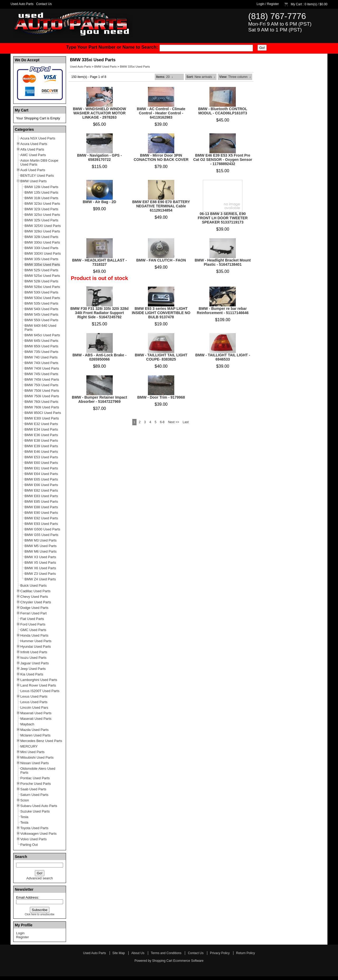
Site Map (119, 953)
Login (260, 4)
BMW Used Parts (105, 67)
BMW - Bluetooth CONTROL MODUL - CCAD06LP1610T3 (223, 111)
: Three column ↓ (235, 77)
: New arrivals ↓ (201, 77)
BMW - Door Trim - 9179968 (161, 397)
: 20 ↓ (165, 77)
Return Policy (245, 953)
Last (186, 422)
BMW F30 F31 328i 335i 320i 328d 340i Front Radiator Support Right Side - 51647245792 (100, 313)
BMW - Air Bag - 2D (99, 202)
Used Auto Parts (22, 4)
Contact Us (44, 4)
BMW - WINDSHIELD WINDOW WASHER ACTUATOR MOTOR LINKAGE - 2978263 (99, 113)
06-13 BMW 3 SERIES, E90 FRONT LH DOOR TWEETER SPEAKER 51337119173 (223, 218)
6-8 (162, 422)
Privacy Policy (220, 953)
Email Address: (28, 897)
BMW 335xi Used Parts (135, 67)
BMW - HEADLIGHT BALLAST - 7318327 (99, 262)
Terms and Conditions (166, 953)
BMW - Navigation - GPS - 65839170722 (100, 157)
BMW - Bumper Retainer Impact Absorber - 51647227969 (99, 399)
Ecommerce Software (188, 961)
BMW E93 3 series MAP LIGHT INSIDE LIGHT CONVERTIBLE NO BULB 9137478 (161, 313)
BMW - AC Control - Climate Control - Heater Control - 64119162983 (161, 113)
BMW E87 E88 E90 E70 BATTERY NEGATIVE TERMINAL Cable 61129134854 (161, 206)
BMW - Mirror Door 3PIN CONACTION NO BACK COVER (161, 157)
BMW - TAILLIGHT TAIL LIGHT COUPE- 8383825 (161, 357)
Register (273, 4)
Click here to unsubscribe (40, 914)
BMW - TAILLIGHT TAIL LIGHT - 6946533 (223, 357)
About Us (138, 953)
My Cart (296, 4)
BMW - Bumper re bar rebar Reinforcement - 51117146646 (223, 311)
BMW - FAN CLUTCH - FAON (161, 260)
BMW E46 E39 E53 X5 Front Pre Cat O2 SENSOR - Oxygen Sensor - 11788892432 (223, 160)
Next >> (173, 422)
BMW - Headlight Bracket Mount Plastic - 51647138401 (223, 262)
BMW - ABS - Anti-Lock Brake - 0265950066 (100, 357)
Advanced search (40, 878)
